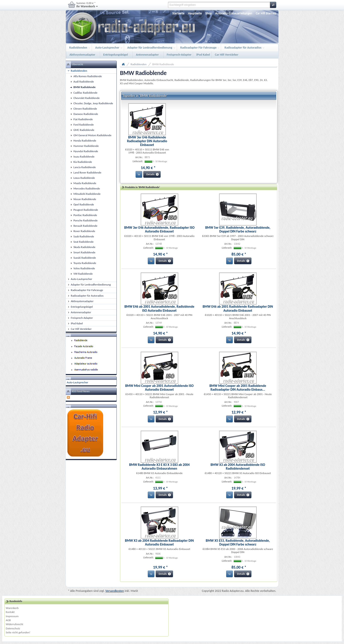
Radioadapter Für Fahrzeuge (199, 48)
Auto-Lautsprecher (108, 48)
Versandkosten (115, 591)
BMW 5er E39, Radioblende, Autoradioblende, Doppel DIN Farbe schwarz (238, 229)
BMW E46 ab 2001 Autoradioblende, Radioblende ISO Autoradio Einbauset (159, 308)
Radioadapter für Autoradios (243, 48)
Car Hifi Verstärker (227, 55)
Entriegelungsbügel (116, 55)
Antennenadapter (148, 55)
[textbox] (219, 5)
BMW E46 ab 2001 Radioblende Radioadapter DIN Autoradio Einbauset (238, 308)
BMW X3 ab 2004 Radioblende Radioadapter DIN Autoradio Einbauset (159, 542)
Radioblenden (79, 48)
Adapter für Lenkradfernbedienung (150, 48)
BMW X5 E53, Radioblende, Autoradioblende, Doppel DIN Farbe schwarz (238, 542)
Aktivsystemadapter (83, 55)
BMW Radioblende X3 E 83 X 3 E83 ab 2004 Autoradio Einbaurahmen (159, 467)
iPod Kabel (203, 55)
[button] (273, 5)
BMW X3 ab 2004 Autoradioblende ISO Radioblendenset (238, 467)
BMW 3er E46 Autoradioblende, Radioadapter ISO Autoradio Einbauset (159, 229)
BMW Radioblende (163, 64)
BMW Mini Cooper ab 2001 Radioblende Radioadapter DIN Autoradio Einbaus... (238, 388)
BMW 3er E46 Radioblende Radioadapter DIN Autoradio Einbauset (147, 141)
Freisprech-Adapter (179, 55)
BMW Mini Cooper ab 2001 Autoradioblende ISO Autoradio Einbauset (159, 388)
